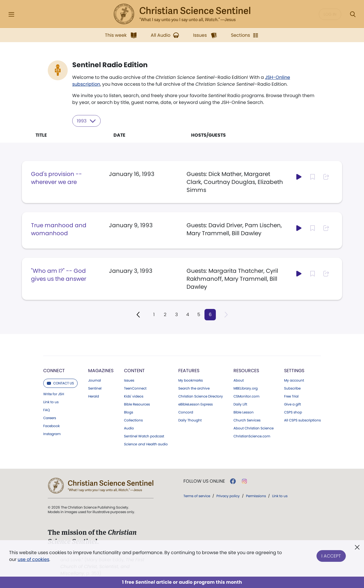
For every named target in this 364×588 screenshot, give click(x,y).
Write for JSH (54, 394)
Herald (94, 396)
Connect (54, 370)
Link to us (51, 402)
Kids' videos (134, 396)
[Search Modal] (353, 14)
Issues (129, 380)
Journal (95, 380)
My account (294, 380)
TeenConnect (135, 388)
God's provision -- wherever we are (56, 178)
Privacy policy (228, 496)
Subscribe (292, 388)
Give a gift (292, 404)
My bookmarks (191, 380)
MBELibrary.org (246, 388)
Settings (294, 370)
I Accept (331, 555)
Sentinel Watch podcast (144, 436)
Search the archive (194, 388)
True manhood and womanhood (59, 229)
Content (134, 370)
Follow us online (204, 481)
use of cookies (33, 559)
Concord (186, 412)
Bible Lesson (244, 412)
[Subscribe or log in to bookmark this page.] (313, 177)
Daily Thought (190, 420)
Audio (129, 428)
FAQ (46, 410)
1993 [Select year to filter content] (87, 121)
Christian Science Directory (201, 396)
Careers (50, 418)
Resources (246, 370)
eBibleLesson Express (196, 404)
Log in (330, 14)
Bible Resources (137, 404)
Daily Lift (240, 404)
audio (146, 444)
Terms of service (197, 496)
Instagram (52, 434)
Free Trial (291, 396)
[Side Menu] (11, 14)
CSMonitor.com (246, 396)
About (239, 380)
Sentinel (95, 388)
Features (189, 370)
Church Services (247, 420)
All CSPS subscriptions (302, 420)
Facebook (51, 426)
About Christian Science (254, 428)
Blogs (129, 412)
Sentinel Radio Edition (110, 65)
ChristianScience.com (252, 436)
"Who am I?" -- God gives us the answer (59, 274)
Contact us (60, 383)
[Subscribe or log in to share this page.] (326, 177)
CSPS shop (293, 412)
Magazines (101, 370)
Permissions (256, 496)
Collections (133, 420)
